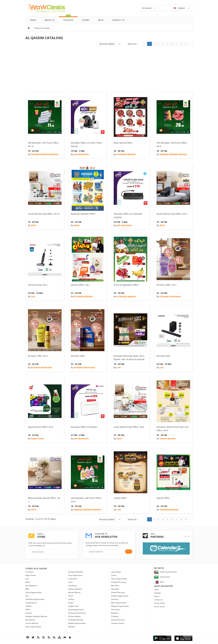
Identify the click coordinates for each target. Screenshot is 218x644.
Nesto (77, 225)
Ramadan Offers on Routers (84, 427)
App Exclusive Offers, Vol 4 (41, 427)
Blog (101, 20)
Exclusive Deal (163, 356)
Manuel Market (74, 592)
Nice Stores (116, 610)
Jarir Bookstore (81, 154)
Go (128, 551)
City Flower (73, 586)
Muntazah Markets (76, 572)
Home (33, 20)
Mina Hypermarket (119, 603)
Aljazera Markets (75, 589)
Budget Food (73, 606)
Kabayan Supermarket (120, 606)
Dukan (71, 603)
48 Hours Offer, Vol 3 (166, 285)
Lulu (33, 296)
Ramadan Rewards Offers (83, 214)
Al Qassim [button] (147, 8)
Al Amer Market (75, 616)
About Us (49, 20)
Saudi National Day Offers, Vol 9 (172, 214)
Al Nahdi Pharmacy (119, 582)
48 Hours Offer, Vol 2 (38, 356)
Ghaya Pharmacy (118, 620)
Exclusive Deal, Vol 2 (38, 285)
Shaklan (29, 606)
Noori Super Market (33, 627)
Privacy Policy (159, 603)
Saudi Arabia (162, 577)
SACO (34, 225)
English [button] (180, 8)
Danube (29, 613)
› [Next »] (190, 44)
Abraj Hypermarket (76, 610)
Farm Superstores (75, 575)
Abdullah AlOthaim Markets (45, 154)
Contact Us (118, 20)
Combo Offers (120, 498)
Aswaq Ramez (31, 603)
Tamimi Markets (167, 438)
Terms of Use (159, 607)
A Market (115, 616)
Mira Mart (115, 586)
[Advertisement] (109, 70)
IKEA (27, 589)
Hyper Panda (37, 438)
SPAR (27, 610)
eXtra (70, 582)
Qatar (159, 582)
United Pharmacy (118, 592)
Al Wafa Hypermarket (120, 596)
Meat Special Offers (123, 143)
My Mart (72, 627)
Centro (114, 575)
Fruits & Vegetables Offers (126, 285)
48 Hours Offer (78, 356)
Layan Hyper (116, 572)
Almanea (115, 599)
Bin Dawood (30, 620)
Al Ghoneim (73, 579)
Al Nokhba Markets (126, 154)
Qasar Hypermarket (119, 579)
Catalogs (68, 19)
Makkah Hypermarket (77, 623)
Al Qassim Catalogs (42, 28)
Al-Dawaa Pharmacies (170, 296)
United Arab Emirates (165, 572)
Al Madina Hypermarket (35, 599)
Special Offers (163, 498)
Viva (27, 596)
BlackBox (115, 613)
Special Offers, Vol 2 (80, 285)
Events (157, 596)
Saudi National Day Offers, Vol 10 (44, 214)
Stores (86, 20)
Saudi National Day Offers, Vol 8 (129, 427)
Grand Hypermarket (33, 592)
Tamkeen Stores (118, 623)
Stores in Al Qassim (36, 568)
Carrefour (29, 572)
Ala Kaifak (115, 589)
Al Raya (71, 599)
